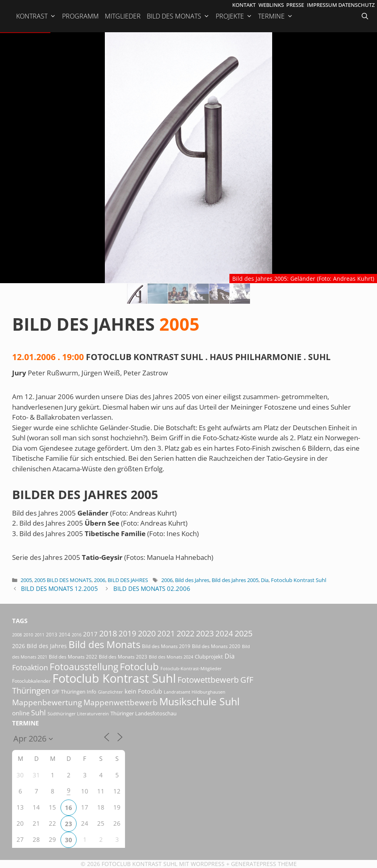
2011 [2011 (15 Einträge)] (40, 635)
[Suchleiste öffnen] (366, 16)
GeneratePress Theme (264, 864)
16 (69, 808)
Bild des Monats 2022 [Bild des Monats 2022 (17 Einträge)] (73, 657)
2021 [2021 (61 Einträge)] (166, 633)
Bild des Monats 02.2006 (152, 588)
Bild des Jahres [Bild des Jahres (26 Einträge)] (47, 646)
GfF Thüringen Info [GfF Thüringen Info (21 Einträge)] (74, 692)
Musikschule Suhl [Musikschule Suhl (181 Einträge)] (199, 701)
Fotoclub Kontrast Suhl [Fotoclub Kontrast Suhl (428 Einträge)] (114, 678)
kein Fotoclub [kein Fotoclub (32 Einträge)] (143, 691)
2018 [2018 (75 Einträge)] (108, 633)
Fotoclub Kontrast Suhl (299, 580)
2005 (26, 580)
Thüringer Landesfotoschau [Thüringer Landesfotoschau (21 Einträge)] (144, 713)
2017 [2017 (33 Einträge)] (90, 634)
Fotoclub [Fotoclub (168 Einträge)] (139, 666)
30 (69, 840)
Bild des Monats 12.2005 (59, 588)
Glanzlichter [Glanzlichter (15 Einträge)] (110, 692)
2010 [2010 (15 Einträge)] (28, 635)
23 (69, 824)
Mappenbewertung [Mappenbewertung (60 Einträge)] (47, 702)
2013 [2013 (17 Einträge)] (52, 635)
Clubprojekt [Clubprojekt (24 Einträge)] (209, 657)
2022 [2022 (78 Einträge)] (185, 633)
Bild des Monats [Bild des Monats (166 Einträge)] (104, 644)
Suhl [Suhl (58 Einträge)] (39, 712)
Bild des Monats (178, 16)
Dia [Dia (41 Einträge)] (230, 656)
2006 (100, 580)
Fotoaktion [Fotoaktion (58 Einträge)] (30, 667)
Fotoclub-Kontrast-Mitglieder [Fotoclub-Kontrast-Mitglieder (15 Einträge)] (191, 668)
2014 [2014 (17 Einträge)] (65, 635)
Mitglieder (123, 16)
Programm (80, 16)
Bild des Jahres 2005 (235, 580)
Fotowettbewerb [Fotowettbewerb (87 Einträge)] (208, 679)
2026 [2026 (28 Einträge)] (19, 646)
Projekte (234, 16)
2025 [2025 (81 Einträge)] (244, 633)
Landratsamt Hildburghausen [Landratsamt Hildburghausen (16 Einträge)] (195, 692)
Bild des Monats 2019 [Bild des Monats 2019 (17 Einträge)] (166, 646)
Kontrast (36, 16)
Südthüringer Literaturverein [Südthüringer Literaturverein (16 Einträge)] (78, 714)
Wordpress (208, 864)
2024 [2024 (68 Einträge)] (224, 634)
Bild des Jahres (128, 580)
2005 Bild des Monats (63, 580)
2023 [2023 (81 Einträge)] (205, 633)
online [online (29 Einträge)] (21, 713)
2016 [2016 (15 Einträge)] (77, 635)
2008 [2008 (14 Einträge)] (17, 635)
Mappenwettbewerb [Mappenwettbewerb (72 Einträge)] (121, 702)
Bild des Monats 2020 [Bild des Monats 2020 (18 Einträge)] (216, 646)
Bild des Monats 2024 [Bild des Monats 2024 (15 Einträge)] (171, 657)
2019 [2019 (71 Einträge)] (127, 633)
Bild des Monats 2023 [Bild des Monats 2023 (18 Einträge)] (123, 657)
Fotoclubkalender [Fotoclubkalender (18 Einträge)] (31, 681)
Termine (276, 16)
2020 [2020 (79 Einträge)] (147, 633)
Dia (265, 580)
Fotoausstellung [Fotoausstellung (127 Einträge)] (84, 667)
